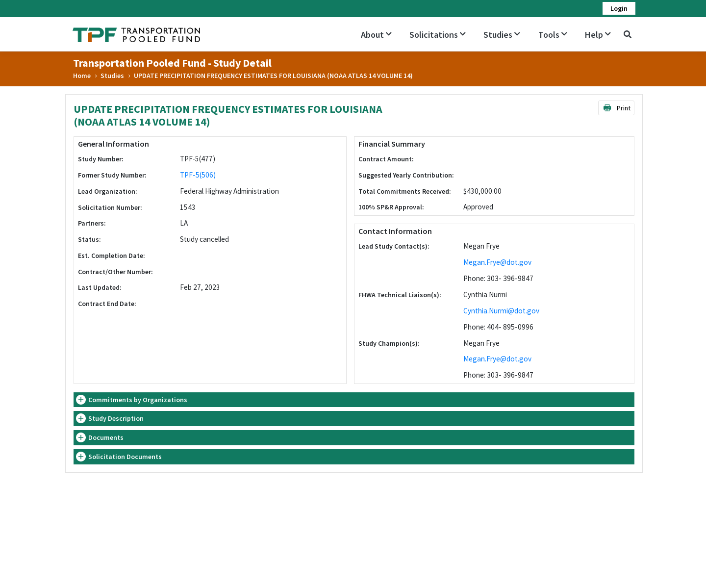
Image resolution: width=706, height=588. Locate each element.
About (376, 35)
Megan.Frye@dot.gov (497, 262)
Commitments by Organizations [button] (138, 400)
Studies (502, 35)
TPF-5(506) (198, 175)
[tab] (354, 400)
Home (82, 76)
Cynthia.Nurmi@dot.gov (501, 311)
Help (598, 35)
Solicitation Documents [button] (125, 457)
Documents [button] (106, 437)
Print (617, 108)
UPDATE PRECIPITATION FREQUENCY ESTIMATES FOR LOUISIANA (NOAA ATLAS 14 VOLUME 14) (273, 76)
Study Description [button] (116, 418)
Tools (553, 35)
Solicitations (438, 35)
